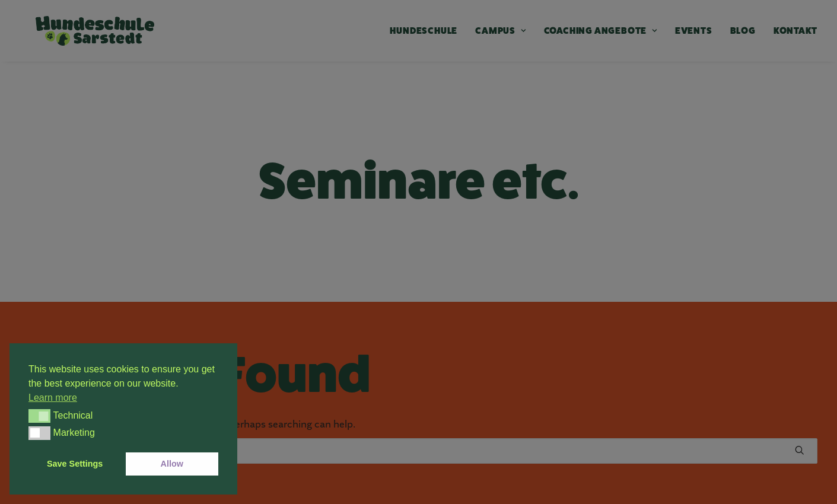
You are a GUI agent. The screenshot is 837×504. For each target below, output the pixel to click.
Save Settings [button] (75, 464)
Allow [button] (172, 464)
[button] (39, 416)
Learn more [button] (53, 398)
